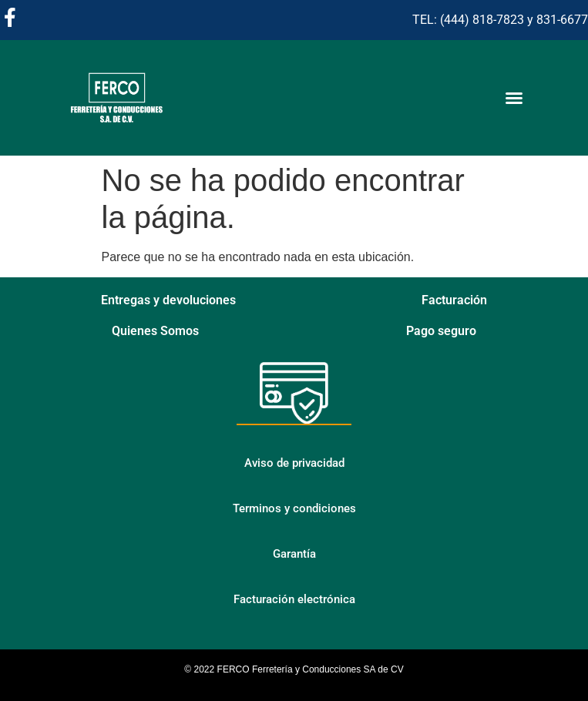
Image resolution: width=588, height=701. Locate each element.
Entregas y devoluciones (168, 300)
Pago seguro (441, 331)
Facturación (454, 300)
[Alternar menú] (514, 98)
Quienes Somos (155, 331)
